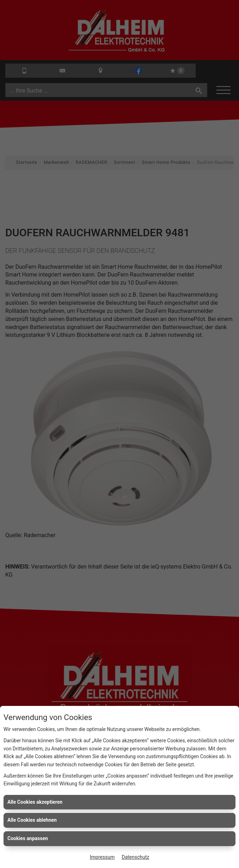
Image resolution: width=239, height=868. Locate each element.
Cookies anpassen (28, 838)
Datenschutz (135, 857)
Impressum (102, 857)
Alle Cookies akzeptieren (35, 802)
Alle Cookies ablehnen (32, 820)
